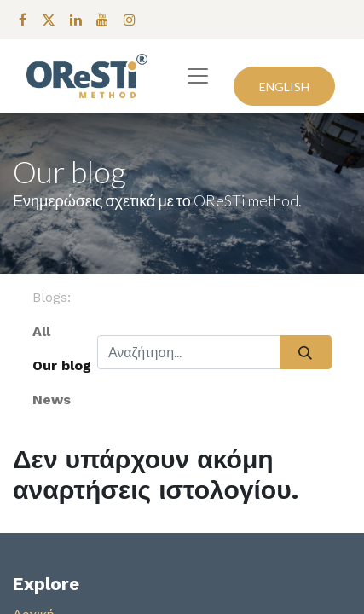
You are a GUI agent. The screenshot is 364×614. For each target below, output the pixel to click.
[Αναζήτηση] (306, 352)
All (41, 331)
